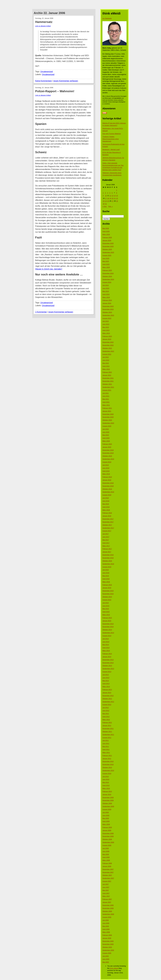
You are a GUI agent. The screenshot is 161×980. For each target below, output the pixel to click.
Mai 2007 (106, 890)
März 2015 (106, 615)
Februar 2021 (107, 408)
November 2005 (108, 944)
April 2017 (106, 543)
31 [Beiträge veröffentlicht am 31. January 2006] (106, 204)
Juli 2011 (106, 740)
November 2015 (108, 594)
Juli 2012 (106, 708)
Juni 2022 (106, 360)
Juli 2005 (106, 956)
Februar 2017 (107, 549)
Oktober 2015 (107, 597)
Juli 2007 (106, 884)
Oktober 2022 (107, 348)
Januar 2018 (107, 516)
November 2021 (108, 381)
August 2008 (107, 845)
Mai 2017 (106, 540)
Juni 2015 (106, 606)
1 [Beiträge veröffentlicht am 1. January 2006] (117, 190)
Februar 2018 (107, 513)
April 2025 (106, 264)
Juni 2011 (106, 743)
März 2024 (106, 297)
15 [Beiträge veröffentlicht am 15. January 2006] (117, 196)
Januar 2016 (107, 588)
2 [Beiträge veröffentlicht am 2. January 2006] (103, 193)
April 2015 (106, 612)
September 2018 (108, 492)
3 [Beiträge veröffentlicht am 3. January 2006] (105, 193)
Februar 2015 (107, 618)
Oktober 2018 (107, 489)
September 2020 (108, 423)
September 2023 (108, 315)
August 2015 (107, 600)
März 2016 (106, 582)
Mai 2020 (106, 435)
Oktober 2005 (107, 947)
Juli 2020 (106, 429)
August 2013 (107, 672)
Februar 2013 (107, 690)
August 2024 (107, 282)
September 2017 (108, 528)
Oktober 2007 (107, 875)
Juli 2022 (106, 357)
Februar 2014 (107, 654)
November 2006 (108, 908)
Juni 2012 (106, 711)
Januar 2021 (107, 411)
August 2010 (107, 773)
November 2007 (108, 872)
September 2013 (108, 669)
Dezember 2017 (108, 519)
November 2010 (108, 764)
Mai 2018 (106, 504)
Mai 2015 (106, 609)
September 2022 (108, 351)
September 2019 (108, 459)
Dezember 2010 (108, 761)
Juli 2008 (106, 848)
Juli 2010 (106, 776)
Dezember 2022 (108, 342)
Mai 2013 (106, 681)
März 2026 (106, 234)
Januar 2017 (107, 552)
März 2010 (106, 788)
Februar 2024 (107, 300)
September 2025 (108, 252)
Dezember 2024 (108, 273)
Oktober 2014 (107, 630)
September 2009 (108, 806)
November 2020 (108, 417)
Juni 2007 (106, 887)
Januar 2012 (107, 725)
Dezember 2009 (108, 797)
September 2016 (108, 564)
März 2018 (106, 510)
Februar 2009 (107, 827)
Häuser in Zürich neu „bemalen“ (49, 269)
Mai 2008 (106, 854)
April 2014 (106, 648)
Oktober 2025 (107, 249)
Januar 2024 (107, 303)
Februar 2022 (107, 372)
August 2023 (107, 318)
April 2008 (106, 857)
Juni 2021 (106, 396)
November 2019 (108, 453)
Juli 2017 (106, 534)
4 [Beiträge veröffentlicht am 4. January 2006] (108, 193)
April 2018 (106, 507)
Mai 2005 (106, 962)
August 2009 (107, 809)
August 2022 (107, 354)
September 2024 (108, 279)
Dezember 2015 (108, 591)
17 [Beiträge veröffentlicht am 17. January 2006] (106, 198)
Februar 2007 (107, 899)
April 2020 (106, 438)
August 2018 (107, 495)
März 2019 (106, 474)
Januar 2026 (107, 240)
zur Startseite (107, 18)
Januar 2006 (107, 938)
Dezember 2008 (108, 833)
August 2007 (107, 881)
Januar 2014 (107, 657)
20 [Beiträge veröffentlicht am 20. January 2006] (113, 198)
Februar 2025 (107, 270)
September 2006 (108, 914)
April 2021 (106, 402)
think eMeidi (114, 968)
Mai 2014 (106, 645)
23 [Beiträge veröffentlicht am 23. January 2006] (104, 201)
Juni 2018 (106, 501)
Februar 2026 (107, 237)
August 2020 (107, 426)
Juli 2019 (106, 465)
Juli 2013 (106, 675)
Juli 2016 (106, 570)
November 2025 (108, 246)
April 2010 (106, 785)
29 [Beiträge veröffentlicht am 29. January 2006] (117, 201)
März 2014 (106, 651)
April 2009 (106, 821)
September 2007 (108, 878)
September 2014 (108, 633)
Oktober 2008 (107, 839)
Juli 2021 (106, 393)
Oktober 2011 (107, 732)
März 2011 (106, 752)
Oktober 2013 (107, 666)
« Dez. (105, 206)
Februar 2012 (107, 722)
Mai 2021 (106, 399)
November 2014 (108, 627)
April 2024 (106, 294)
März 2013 (106, 687)
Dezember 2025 (108, 243)
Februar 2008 (107, 863)
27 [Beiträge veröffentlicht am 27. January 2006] (113, 201)
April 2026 (106, 231)
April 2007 (106, 893)
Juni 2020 (106, 432)
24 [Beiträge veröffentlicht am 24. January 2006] (106, 201)
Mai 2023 (106, 327)
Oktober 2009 (107, 803)
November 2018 (108, 486)
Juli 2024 (106, 285)
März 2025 (106, 267)
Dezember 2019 (108, 450)
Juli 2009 (106, 812)
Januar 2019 (107, 480)
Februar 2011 (107, 755)
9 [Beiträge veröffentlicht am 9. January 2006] (103, 196)
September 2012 (108, 702)
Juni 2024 (106, 288)
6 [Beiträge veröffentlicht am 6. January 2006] (112, 193)
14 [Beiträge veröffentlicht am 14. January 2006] (115, 196)
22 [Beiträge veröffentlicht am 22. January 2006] (117, 198)
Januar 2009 (107, 830)
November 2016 (108, 558)
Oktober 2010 (107, 767)
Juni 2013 (106, 678)
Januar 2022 (107, 375)
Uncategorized (47, 72)
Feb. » (110, 206)
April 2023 (106, 330)
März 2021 (106, 405)
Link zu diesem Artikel (43, 26)
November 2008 (108, 836)
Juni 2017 (106, 537)
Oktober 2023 (107, 312)
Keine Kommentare (43, 81)
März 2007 (106, 896)
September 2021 (108, 387)
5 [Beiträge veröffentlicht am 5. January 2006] (110, 193)
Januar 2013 (107, 693)
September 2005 (108, 950)
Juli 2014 (106, 639)
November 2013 (108, 663)
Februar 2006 (107, 935)
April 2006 (106, 929)
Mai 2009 (106, 818)
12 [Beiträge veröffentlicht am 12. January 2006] (110, 196)
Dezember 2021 (108, 378)
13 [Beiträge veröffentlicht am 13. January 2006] (113, 196)
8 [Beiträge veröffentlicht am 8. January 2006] (117, 193)
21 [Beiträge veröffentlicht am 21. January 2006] (115, 198)
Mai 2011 (106, 746)
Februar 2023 (107, 336)
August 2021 (107, 390)
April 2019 (106, 471)
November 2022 (108, 345)
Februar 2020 (107, 444)
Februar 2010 (107, 791)
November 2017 (108, 522)
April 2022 (106, 366)
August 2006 (107, 917)
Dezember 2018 (108, 483)
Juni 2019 (106, 468)
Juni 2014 (106, 642)
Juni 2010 (106, 779)
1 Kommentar (41, 312)
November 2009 (108, 800)
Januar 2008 (107, 866)
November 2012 (108, 696)
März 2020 (106, 441)
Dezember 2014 (108, 624)
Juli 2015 (106, 603)
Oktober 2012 (107, 699)
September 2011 (108, 735)
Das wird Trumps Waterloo (112, 134)
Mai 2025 (106, 261)
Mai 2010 (106, 782)
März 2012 (106, 720)
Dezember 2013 (108, 660)
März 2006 (106, 932)
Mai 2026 (106, 228)
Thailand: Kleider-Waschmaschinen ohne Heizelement (111, 139)
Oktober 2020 (107, 420)
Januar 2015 (107, 621)
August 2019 (107, 462)
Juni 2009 (106, 815)
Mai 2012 (106, 714)
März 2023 (106, 333)
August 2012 (107, 705)
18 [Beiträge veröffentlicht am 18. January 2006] (108, 198)
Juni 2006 (106, 923)
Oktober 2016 (107, 561)
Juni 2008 (106, 851)
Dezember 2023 (108, 306)
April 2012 (106, 717)
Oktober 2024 (107, 276)
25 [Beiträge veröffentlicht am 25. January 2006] (108, 201)
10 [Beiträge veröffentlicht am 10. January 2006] (106, 196)
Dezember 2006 (108, 905)
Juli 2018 (106, 498)
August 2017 (107, 531)
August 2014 (107, 636)
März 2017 (106, 546)
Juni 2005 (106, 959)
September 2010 (108, 770)
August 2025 (107, 255)
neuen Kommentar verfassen (66, 81)
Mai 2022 (106, 363)
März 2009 (106, 824)
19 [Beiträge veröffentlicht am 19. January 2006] (110, 198)
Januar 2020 (107, 447)
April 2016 (106, 579)
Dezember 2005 (108, 941)
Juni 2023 (106, 324)
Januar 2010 (107, 794)
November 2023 (108, 309)
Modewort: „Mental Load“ (111, 150)
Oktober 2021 (107, 384)
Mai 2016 (106, 576)
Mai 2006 (106, 926)
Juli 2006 (106, 920)
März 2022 (106, 369)
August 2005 (107, 953)
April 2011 (106, 749)
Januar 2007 (107, 902)
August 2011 (107, 738)
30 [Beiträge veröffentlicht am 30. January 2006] (104, 204)
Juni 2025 (106, 258)
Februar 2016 (107, 585)
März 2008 (106, 860)
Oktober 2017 (107, 525)
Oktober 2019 (107, 456)
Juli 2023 (106, 321)
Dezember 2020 (108, 414)
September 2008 (108, 842)
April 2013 (106, 684)
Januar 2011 (107, 759)
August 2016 (107, 567)
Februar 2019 (107, 477)
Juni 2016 (106, 573)
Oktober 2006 (107, 911)
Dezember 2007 (108, 869)
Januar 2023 (107, 339)
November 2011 (108, 728)
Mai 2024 (106, 291)
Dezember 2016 (108, 555)
